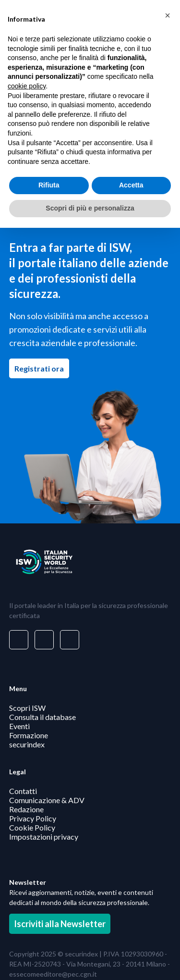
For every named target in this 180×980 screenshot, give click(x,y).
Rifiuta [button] (49, 185)
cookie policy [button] (27, 86)
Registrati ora (42, 368)
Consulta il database (42, 716)
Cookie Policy (32, 827)
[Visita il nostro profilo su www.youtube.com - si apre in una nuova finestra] (70, 640)
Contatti (23, 791)
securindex (27, 744)
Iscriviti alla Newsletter (60, 924)
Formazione (29, 735)
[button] (168, 15)
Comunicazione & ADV (47, 800)
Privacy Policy (33, 818)
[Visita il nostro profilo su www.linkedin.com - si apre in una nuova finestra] (19, 640)
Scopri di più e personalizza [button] (90, 208)
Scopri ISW (27, 707)
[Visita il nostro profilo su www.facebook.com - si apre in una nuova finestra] (44, 640)
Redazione (26, 809)
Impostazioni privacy (44, 837)
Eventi (19, 726)
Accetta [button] (131, 185)
